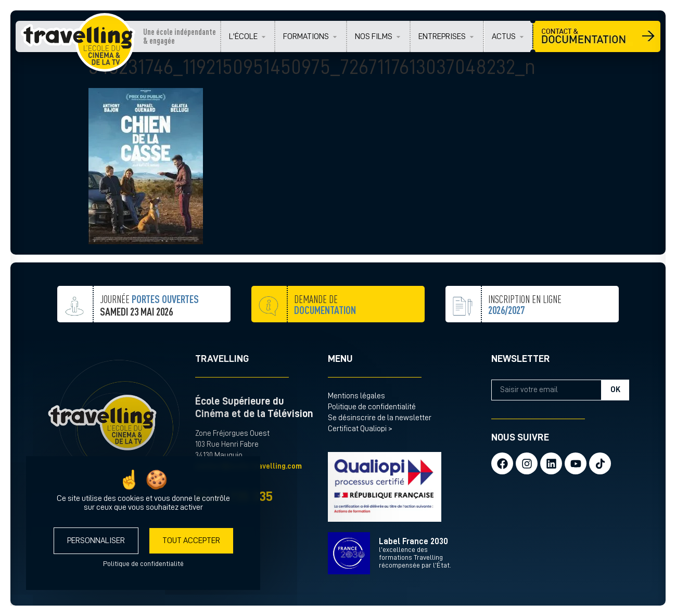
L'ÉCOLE (243, 36)
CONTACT (597, 36)
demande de (325, 322)
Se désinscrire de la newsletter (380, 418)
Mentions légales (356, 396)
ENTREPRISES (442, 36)
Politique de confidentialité (372, 407)
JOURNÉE (149, 313)
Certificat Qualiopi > (360, 429)
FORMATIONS (306, 36)
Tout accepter (191, 540)
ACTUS (504, 36)
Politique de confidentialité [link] (143, 563)
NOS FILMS (374, 36)
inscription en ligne (525, 330)
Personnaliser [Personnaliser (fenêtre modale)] (96, 540)
